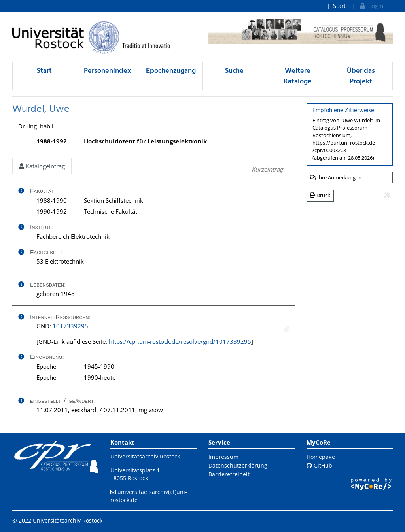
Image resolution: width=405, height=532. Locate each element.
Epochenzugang (171, 71)
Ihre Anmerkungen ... (338, 177)
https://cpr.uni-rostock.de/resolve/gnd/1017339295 (180, 341)
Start (339, 6)
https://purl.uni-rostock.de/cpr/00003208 (344, 146)
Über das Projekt (361, 76)
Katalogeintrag (42, 166)
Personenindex (107, 71)
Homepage (321, 457)
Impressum (223, 457)
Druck (320, 195)
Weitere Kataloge (298, 76)
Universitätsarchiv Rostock (145, 456)
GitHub (319, 465)
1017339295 (70, 326)
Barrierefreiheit (229, 474)
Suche (234, 71)
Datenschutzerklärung (238, 465)
